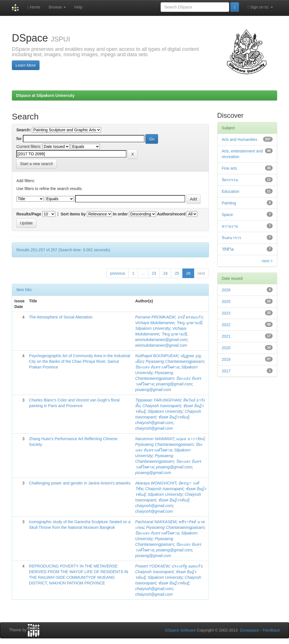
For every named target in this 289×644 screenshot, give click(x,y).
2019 (226, 359)
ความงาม (230, 226)
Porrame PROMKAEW (155, 317)
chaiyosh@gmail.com (154, 423)
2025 (226, 302)
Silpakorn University (153, 328)
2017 (226, 371)
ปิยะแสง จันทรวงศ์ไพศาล (157, 367)
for (19, 139)
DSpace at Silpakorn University (45, 95)
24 (165, 273)
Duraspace (249, 630)
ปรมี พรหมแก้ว (190, 317)
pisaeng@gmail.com (174, 384)
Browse (57, 7)
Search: (24, 130)
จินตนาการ (232, 238)
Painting (229, 203)
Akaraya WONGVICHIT (156, 483)
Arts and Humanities (240, 139)
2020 (226, 348)
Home (34, 7)
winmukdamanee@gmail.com (161, 340)
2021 (226, 336)
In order (121, 214)
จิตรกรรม (230, 180)
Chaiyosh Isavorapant (162, 406)
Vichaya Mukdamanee (155, 323)
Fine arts (229, 168)
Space (227, 215)
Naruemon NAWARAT (155, 439)
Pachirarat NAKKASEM (156, 522)
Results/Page (29, 214)
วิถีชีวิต (228, 249)
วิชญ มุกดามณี (189, 323)
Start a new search (37, 164)
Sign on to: (260, 7)
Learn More (26, 65)
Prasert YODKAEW (152, 566)
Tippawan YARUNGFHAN (158, 400)
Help (78, 7)
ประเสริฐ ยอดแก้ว (187, 566)
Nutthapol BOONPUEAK (157, 356)
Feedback (271, 630)
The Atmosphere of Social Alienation (61, 317)
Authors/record (171, 214)
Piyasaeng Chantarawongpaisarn (175, 361)
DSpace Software (180, 630)
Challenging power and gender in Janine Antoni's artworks (80, 483)
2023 (226, 313)
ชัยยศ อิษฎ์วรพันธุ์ (173, 417)
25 (177, 273)
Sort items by (73, 214)
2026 (226, 290)
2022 (226, 325)
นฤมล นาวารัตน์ (190, 439)
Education (231, 191)
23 (154, 273)
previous (118, 273)
